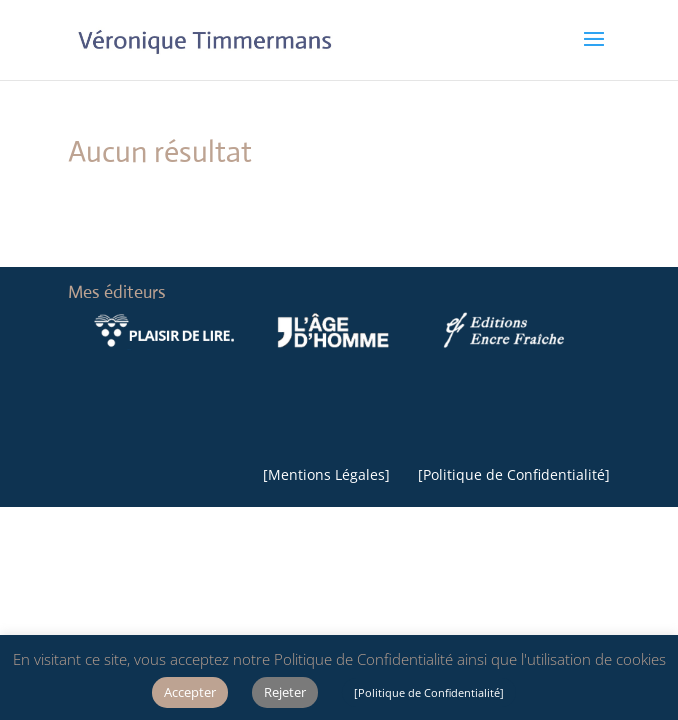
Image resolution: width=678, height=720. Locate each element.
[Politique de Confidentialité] (429, 692)
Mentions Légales (326, 474)
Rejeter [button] (285, 692)
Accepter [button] (190, 692)
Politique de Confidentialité (514, 474)
